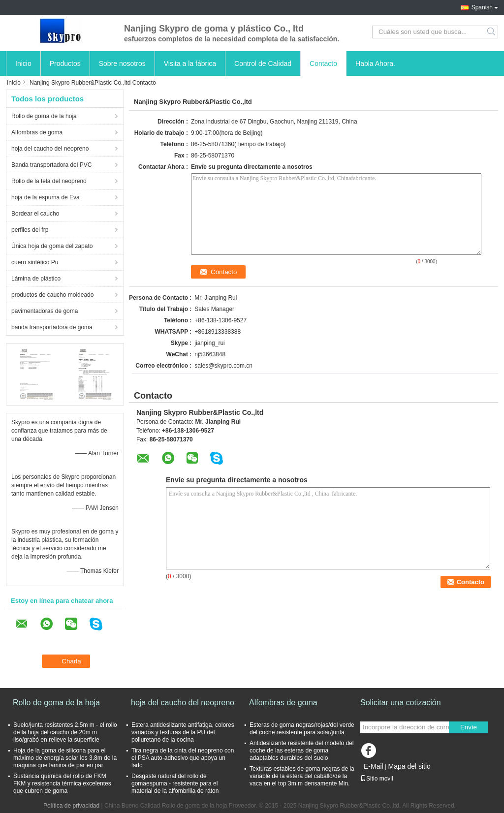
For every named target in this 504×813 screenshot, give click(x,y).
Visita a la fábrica (190, 63)
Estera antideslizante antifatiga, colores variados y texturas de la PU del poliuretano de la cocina (183, 732)
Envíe (469, 727)
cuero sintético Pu (35, 262)
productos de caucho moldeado (52, 295)
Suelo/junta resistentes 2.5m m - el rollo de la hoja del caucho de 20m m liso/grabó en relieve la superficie (65, 732)
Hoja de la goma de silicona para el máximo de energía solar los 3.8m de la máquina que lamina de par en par (65, 758)
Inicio (23, 63)
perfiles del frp (30, 230)
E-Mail (374, 766)
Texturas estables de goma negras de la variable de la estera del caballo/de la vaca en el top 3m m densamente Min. (302, 776)
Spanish (482, 7)
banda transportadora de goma (52, 327)
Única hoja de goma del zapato (52, 246)
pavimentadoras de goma (45, 311)
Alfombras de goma (37, 132)
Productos (65, 63)
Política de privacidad (71, 806)
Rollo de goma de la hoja (44, 116)
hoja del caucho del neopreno (50, 149)
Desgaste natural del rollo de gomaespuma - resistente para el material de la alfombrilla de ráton (175, 783)
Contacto (323, 63)
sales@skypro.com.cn (223, 366)
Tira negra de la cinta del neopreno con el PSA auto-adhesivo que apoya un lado (183, 758)
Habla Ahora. (375, 63)
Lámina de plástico (36, 279)
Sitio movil (377, 779)
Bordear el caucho (35, 214)
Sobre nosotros (122, 63)
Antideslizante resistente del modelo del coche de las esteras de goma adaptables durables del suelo (301, 750)
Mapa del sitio (409, 766)
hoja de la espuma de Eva (46, 197)
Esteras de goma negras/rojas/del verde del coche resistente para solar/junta (302, 729)
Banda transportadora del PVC (51, 165)
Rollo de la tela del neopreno (49, 181)
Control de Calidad (263, 63)
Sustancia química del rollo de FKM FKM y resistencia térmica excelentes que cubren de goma (62, 783)
